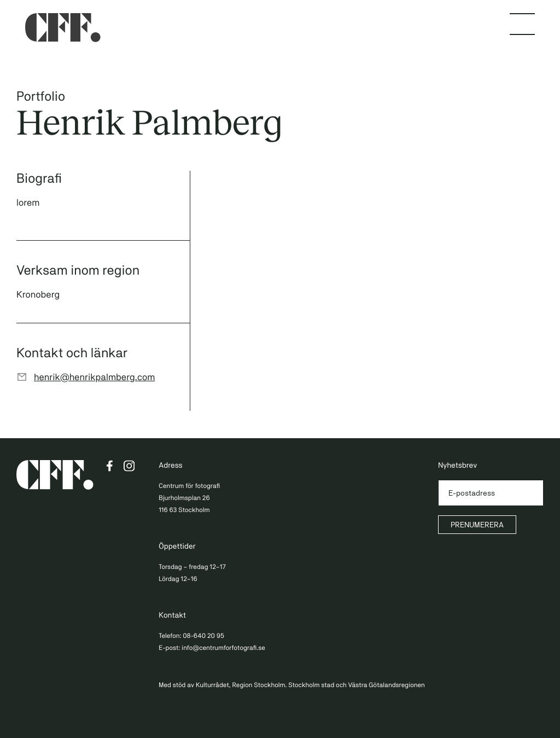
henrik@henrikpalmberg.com (94, 377)
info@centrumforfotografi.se (223, 648)
